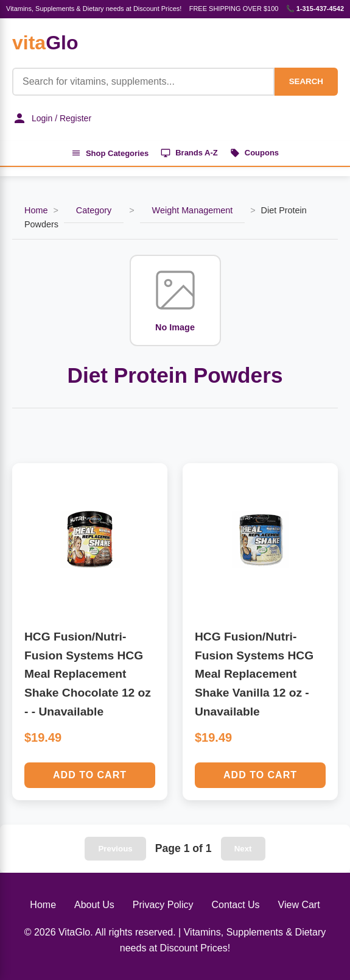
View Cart (299, 905)
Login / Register (52, 118)
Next (243, 849)
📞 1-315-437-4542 (315, 9)
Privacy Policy (163, 905)
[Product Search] (143, 82)
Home (36, 210)
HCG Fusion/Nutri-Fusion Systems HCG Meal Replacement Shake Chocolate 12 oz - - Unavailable (88, 674)
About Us (94, 905)
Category (94, 210)
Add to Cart (90, 775)
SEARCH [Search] (306, 81)
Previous (115, 849)
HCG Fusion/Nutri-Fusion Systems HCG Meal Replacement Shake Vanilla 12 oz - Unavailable (254, 674)
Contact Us (235, 905)
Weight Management (193, 210)
